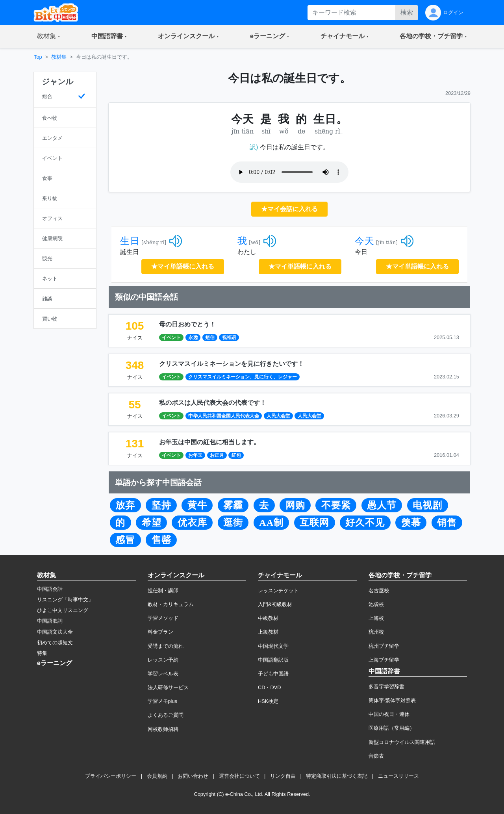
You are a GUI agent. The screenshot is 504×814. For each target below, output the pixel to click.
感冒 (125, 540)
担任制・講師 (163, 591)
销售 (447, 523)
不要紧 (336, 505)
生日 (130, 241)
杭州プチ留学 (384, 646)
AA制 (271, 523)
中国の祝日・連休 (389, 714)
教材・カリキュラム (171, 604)
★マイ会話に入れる (289, 209)
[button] (49, 37)
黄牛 (197, 505)
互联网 (314, 523)
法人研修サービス (168, 687)
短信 (210, 337)
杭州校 (376, 632)
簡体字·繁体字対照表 (392, 700)
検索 (407, 12)
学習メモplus (162, 701)
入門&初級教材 (275, 604)
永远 (193, 337)
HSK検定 (268, 701)
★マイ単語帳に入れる (183, 266)
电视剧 (427, 505)
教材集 (59, 57)
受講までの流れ (166, 646)
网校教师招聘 (163, 729)
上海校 (376, 618)
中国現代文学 (273, 646)
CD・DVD (270, 687)
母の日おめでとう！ (187, 324)
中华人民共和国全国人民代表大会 (224, 416)
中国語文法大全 (55, 632)
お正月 (217, 455)
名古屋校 (379, 591)
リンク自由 (283, 776)
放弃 (125, 505)
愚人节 (382, 505)
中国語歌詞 (50, 621)
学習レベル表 (163, 674)
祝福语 (229, 337)
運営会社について (239, 776)
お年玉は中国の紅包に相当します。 (209, 442)
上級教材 (268, 632)
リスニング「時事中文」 (65, 600)
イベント (171, 337)
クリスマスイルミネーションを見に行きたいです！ (232, 364)
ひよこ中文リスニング (63, 610)
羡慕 (411, 523)
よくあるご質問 (166, 715)
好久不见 (365, 523)
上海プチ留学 (384, 660)
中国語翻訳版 (273, 660)
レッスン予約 (163, 660)
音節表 (376, 756)
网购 (295, 505)
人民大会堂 (278, 416)
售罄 (161, 540)
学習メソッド (163, 618)
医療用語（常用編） (392, 728)
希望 (152, 523)
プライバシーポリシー (111, 776)
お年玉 (195, 455)
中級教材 (268, 618)
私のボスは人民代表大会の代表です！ (213, 403)
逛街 (233, 523)
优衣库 (192, 523)
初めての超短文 (55, 642)
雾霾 (233, 505)
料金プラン (160, 632)
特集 (42, 653)
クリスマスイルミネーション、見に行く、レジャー (243, 377)
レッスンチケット (278, 591)
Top (38, 57)
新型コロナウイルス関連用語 (402, 742)
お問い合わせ (193, 776)
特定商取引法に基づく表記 (337, 776)
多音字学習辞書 (386, 687)
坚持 (161, 505)
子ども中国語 (273, 674)
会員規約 (157, 776)
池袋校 (376, 604)
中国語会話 (50, 589)
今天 (365, 241)
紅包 (236, 455)
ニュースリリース (398, 776)
